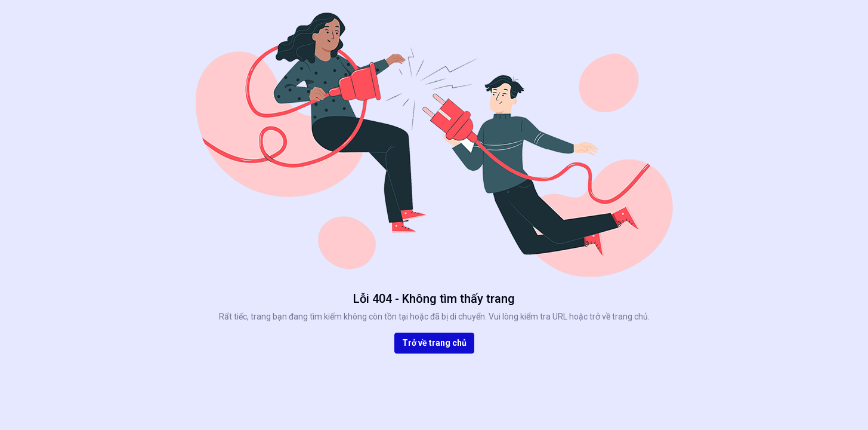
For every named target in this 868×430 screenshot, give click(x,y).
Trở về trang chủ (434, 343)
